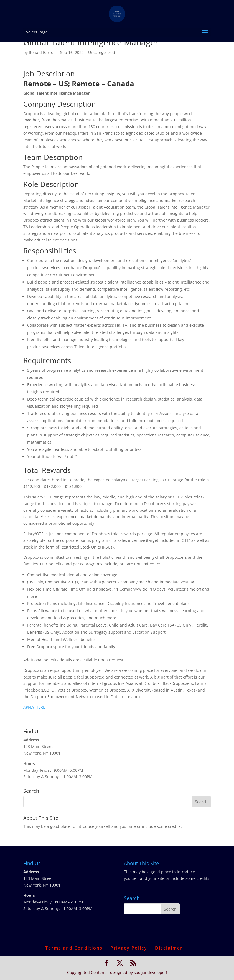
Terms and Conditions (74, 948)
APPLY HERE (34, 707)
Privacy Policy (129, 948)
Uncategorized (102, 52)
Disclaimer (169, 948)
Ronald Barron (42, 52)
